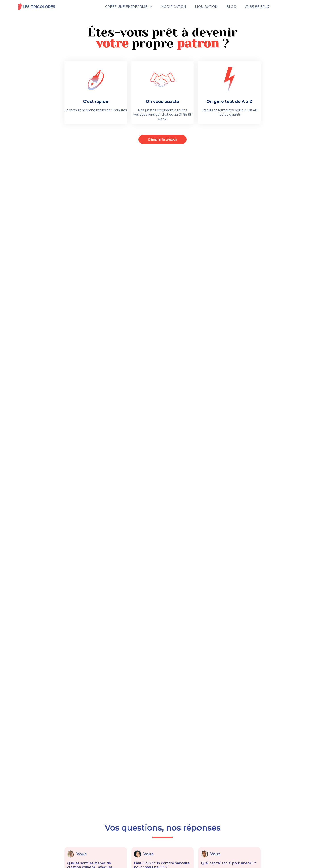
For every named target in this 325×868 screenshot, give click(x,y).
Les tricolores (37, 7)
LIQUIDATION (206, 7)
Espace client (293, 7)
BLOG (231, 7)
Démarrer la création (162, 139)
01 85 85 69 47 (257, 7)
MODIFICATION (173, 7)
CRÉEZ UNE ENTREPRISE (126, 7)
